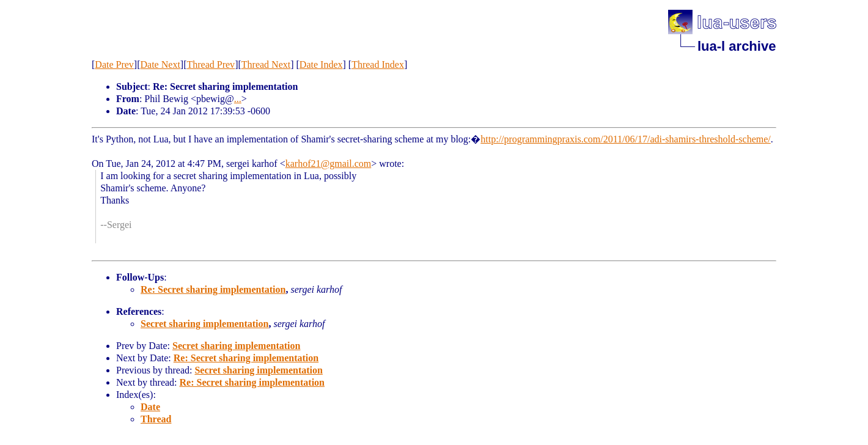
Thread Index (378, 64)
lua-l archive (737, 46)
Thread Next (266, 64)
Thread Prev (211, 64)
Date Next (160, 64)
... (238, 99)
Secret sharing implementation (204, 324)
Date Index (321, 64)
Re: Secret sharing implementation (213, 289)
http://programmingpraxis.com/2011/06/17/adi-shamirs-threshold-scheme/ (625, 139)
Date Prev (114, 64)
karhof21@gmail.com (328, 164)
